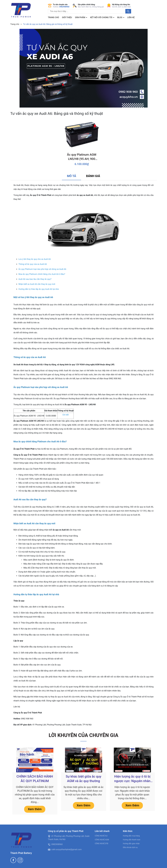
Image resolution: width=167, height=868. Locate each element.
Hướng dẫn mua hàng (131, 836)
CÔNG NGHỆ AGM (102, 840)
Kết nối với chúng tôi (102, 17)
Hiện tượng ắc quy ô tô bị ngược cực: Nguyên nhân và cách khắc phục (132, 779)
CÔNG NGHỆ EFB (102, 844)
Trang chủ (53, 17)
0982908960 (64, 7)
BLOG (120, 17)
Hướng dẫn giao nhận (131, 844)
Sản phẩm (80, 17)
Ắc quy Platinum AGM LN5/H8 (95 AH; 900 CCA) (82, 157)
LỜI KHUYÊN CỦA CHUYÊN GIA (83, 735)
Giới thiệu (67, 17)
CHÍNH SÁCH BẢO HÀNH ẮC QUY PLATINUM (35, 779)
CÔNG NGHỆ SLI (101, 836)
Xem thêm (35, 809)
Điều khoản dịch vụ (130, 847)
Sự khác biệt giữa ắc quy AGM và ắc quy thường (83, 779)
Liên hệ (131, 17)
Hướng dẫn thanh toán (132, 840)
